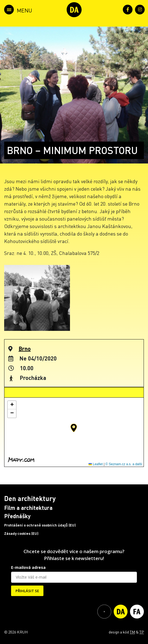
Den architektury (30, 498)
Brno (25, 349)
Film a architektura (28, 508)
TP (142, 632)
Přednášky (17, 516)
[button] (74, 428)
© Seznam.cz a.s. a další (124, 464)
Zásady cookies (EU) (21, 533)
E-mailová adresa (28, 567)
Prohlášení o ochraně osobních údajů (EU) (40, 525)
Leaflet (96, 464)
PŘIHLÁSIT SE (27, 591)
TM (132, 632)
